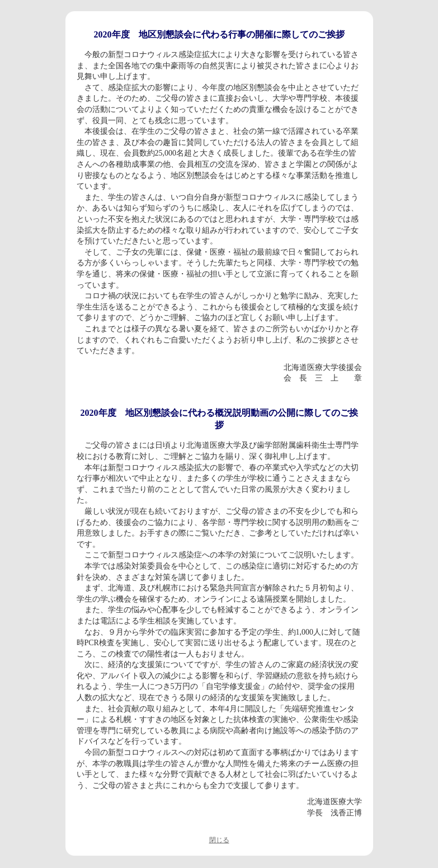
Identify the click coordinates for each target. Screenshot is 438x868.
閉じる (219, 840)
